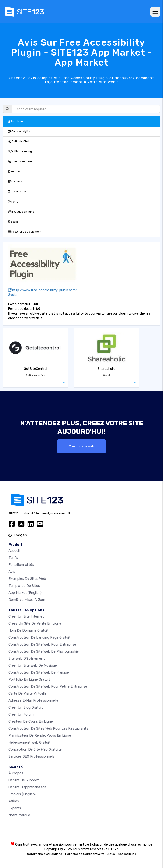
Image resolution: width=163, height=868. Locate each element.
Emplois (22, 794)
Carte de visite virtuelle (27, 693)
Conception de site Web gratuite (35, 749)
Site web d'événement (27, 658)
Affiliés (14, 801)
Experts (15, 808)
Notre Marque (19, 815)
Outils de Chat (19, 142)
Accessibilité (127, 854)
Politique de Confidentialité (85, 854)
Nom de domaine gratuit (28, 630)
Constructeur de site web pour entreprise (42, 644)
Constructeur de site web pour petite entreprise (48, 686)
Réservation (17, 192)
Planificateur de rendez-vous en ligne (40, 735)
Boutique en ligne (21, 212)
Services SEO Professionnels (31, 756)
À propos (16, 773)
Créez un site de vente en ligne (35, 623)
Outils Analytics (19, 131)
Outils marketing (20, 152)
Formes (14, 172)
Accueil (14, 551)
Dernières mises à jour (27, 600)
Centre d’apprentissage (27, 787)
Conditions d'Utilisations (45, 854)
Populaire (15, 121)
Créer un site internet (26, 616)
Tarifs (13, 202)
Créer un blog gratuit (26, 707)
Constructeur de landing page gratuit (39, 637)
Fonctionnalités (21, 565)
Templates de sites (24, 586)
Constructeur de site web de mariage (39, 672)
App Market (25, 593)
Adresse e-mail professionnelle (33, 700)
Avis (12, 572)
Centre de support (24, 780)
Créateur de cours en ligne (31, 721)
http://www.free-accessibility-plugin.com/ (43, 290)
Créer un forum (21, 714)
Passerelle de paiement (25, 232)
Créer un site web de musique (33, 665)
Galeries (15, 182)
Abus (111, 854)
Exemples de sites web (27, 579)
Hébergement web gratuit (29, 742)
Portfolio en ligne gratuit (29, 679)
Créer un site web (81, 446)
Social (13, 222)
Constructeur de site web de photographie (44, 651)
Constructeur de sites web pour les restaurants (48, 728)
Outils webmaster (21, 162)
